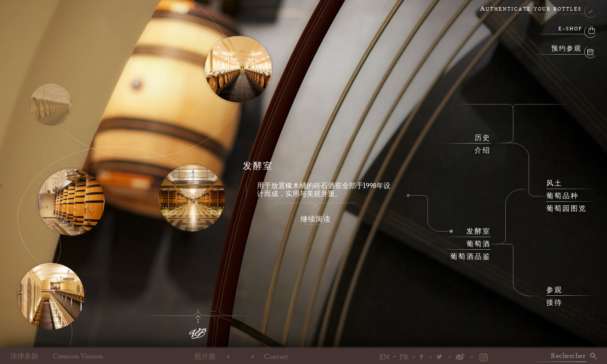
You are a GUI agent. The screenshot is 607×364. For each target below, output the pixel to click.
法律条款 (24, 356)
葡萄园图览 (567, 209)
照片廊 (205, 356)
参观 (554, 290)
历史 (483, 138)
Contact (276, 356)
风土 (554, 184)
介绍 (483, 151)
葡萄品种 (562, 196)
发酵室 (479, 232)
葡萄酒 (479, 244)
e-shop (570, 29)
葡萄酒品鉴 (470, 257)
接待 (554, 303)
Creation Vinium (78, 356)
